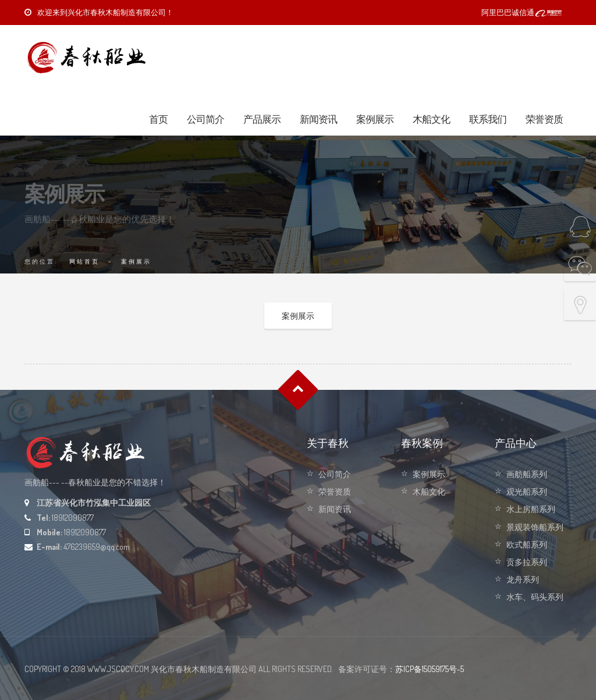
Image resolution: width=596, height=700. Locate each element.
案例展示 (375, 119)
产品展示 (262, 119)
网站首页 (84, 261)
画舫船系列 (527, 474)
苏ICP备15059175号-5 (430, 669)
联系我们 (488, 119)
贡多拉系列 (527, 562)
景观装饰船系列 (535, 527)
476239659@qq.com (97, 547)
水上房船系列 (531, 509)
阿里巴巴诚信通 (522, 12)
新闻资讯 (318, 119)
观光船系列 (527, 491)
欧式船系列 (527, 544)
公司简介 (205, 119)
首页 (158, 119)
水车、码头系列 (535, 597)
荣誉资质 (544, 119)
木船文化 (431, 119)
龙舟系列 (523, 579)
